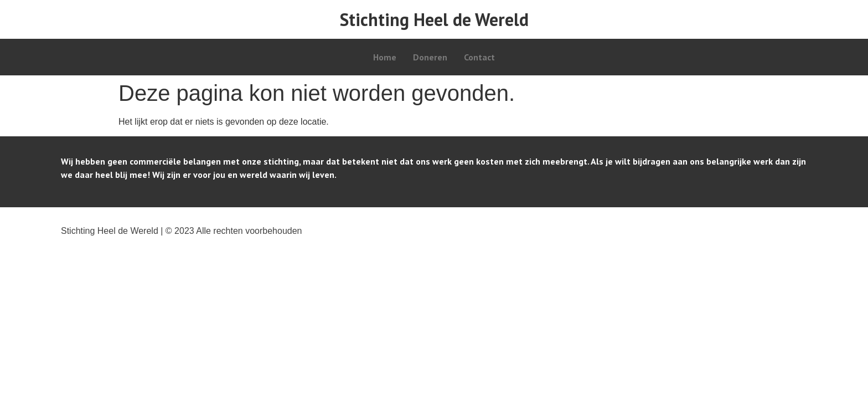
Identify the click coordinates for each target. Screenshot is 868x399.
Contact (479, 57)
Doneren (430, 57)
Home (385, 57)
